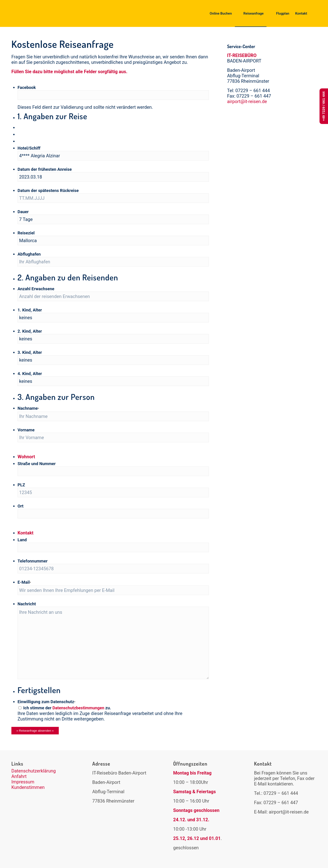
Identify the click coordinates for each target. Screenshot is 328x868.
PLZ (21, 485)
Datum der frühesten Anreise (45, 169)
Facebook (27, 87)
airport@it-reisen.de (247, 101)
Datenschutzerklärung (34, 771)
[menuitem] (218, 13)
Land (22, 540)
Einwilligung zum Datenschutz (46, 702)
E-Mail (24, 582)
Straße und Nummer (37, 464)
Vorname (26, 430)
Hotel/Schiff (29, 148)
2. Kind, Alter (30, 331)
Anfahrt (19, 776)
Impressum (23, 782)
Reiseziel (26, 233)
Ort (20, 506)
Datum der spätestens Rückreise (48, 190)
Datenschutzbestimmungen (78, 708)
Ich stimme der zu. (67, 708)
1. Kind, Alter (30, 310)
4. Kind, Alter (30, 374)
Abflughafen (29, 254)
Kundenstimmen (28, 787)
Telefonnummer (33, 561)
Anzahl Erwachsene (36, 289)
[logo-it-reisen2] (41, 13)
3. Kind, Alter (30, 352)
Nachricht (27, 604)
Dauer (23, 212)
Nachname (28, 408)
